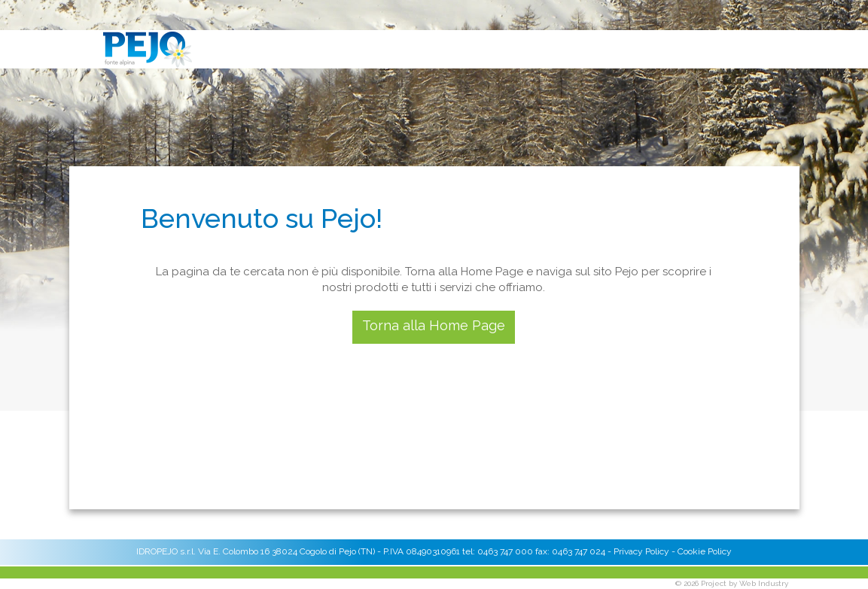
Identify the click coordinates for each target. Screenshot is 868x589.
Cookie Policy (705, 551)
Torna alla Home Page (434, 325)
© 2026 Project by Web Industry (732, 583)
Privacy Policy (641, 551)
